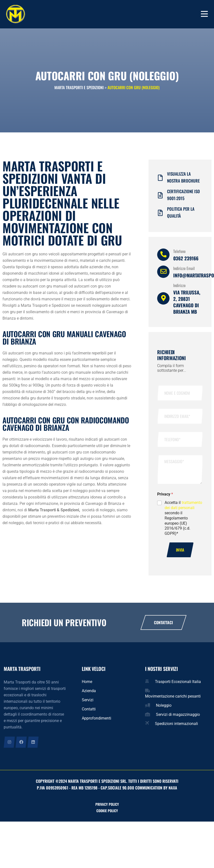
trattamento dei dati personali (183, 507)
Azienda (89, 693)
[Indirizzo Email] (163, 274)
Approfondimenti (96, 720)
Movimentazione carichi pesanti (173, 698)
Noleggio (164, 708)
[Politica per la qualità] (160, 215)
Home (87, 684)
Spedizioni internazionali (176, 726)
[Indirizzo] (163, 301)
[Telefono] (163, 257)
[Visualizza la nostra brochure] (160, 180)
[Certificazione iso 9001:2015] (160, 197)
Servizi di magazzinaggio (178, 717)
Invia (180, 552)
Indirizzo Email (184, 270)
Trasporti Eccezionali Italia (178, 684)
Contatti (89, 711)
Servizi (88, 702)
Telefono (179, 253)
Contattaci (163, 625)
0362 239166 (186, 260)
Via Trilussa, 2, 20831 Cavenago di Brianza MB (187, 304)
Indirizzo (179, 288)
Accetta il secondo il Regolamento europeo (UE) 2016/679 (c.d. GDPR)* (183, 520)
